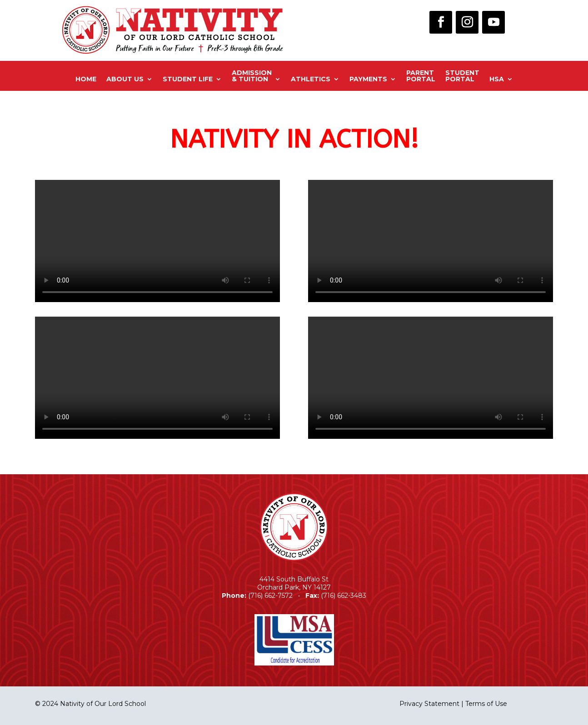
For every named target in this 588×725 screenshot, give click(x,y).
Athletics (311, 79)
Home (86, 79)
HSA (497, 79)
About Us (125, 79)
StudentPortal (462, 76)
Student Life (188, 79)
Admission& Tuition (252, 76)
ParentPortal (421, 76)
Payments (368, 79)
